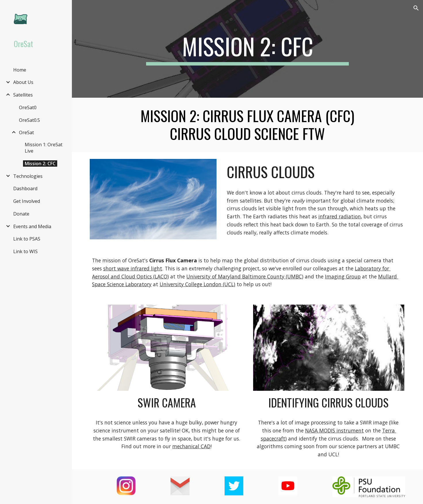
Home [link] (20, 70)
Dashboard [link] (25, 188)
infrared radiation (340, 216)
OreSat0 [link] (28, 107)
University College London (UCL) (197, 284)
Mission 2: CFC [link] (40, 163)
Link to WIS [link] (25, 251)
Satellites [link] (23, 95)
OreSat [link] (26, 132)
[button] (416, 8)
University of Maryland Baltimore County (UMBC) (245, 276)
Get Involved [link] (27, 201)
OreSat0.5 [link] (29, 120)
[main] (248, 49)
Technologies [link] (28, 176)
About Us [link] (23, 82)
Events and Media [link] (32, 226)
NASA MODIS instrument (334, 430)
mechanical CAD (191, 446)
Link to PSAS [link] (27, 239)
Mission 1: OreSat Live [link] (44, 148)
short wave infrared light (133, 268)
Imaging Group (343, 276)
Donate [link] (21, 214)
